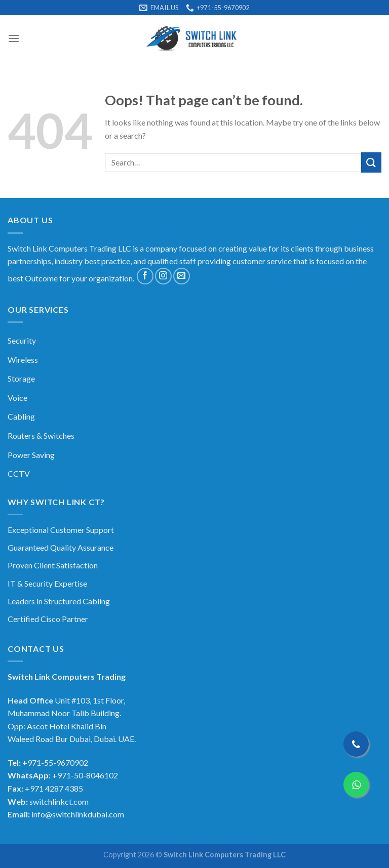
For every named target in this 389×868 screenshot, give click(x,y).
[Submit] (371, 162)
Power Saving (31, 455)
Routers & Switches (41, 436)
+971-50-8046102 (85, 775)
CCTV (19, 473)
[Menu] (14, 38)
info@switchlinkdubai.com (78, 814)
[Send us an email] (182, 276)
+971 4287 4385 (54, 788)
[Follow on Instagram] (163, 276)
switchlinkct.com (59, 801)
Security (22, 340)
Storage (21, 378)
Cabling (21, 416)
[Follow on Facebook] (145, 276)
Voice (17, 398)
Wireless (23, 360)
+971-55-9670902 (55, 762)
